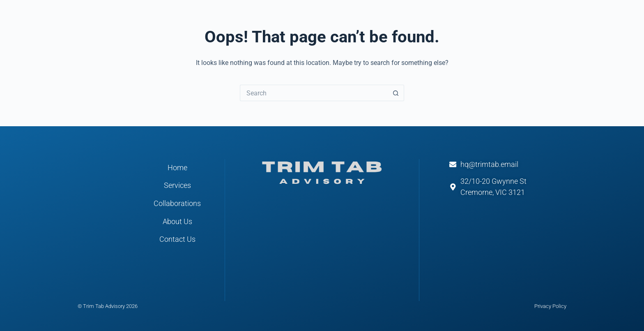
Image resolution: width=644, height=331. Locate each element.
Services (177, 185)
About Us (177, 222)
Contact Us (177, 239)
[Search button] (396, 93)
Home (177, 168)
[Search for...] (314, 93)
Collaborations (177, 204)
